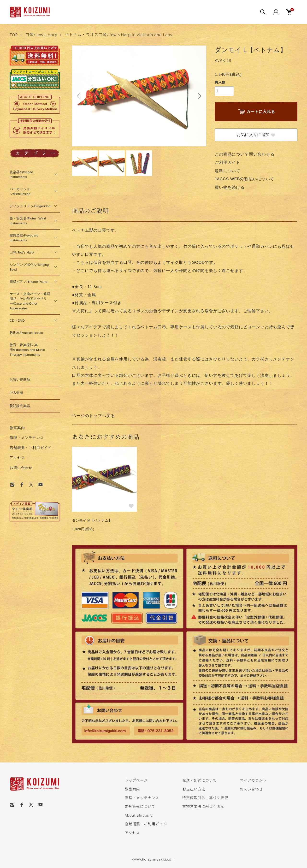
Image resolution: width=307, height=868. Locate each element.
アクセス (17, 458)
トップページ (136, 780)
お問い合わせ (21, 468)
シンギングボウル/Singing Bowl (29, 267)
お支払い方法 (194, 789)
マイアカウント (253, 780)
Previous (79, 96)
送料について (227, 171)
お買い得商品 (20, 380)
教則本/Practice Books (26, 333)
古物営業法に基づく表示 (203, 806)
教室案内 (17, 428)
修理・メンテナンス (27, 438)
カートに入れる (256, 112)
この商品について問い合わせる (245, 154)
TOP (14, 35)
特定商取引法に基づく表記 (205, 797)
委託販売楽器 (20, 406)
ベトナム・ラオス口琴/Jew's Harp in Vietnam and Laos (118, 35)
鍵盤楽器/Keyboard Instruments (24, 238)
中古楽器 (16, 393)
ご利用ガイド (227, 162)
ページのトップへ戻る (93, 416)
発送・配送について (199, 780)
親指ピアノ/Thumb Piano (28, 282)
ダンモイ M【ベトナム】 (92, 520)
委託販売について (140, 806)
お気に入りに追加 (256, 135)
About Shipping (139, 815)
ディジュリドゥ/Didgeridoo (30, 206)
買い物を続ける (230, 187)
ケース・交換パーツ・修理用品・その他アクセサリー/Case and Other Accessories (30, 301)
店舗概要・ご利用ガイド (30, 448)
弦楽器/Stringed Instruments (21, 174)
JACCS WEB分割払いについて (244, 179)
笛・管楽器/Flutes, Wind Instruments (28, 221)
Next (199, 96)
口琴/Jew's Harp (41, 35)
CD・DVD (17, 321)
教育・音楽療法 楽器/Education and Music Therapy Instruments (27, 350)
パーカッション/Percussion (20, 192)
